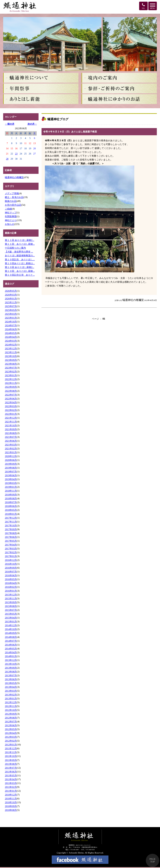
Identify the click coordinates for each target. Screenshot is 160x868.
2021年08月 (11, 433)
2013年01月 (11, 699)
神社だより (11, 220)
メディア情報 (12, 193)
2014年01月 (11, 656)
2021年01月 (11, 452)
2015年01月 (11, 622)
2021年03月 (11, 445)
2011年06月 (11, 772)
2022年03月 (11, 406)
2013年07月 (11, 675)
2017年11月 (11, 522)
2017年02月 (11, 552)
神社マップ (11, 213)
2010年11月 (11, 799)
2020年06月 (11, 460)
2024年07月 (11, 325)
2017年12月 (11, 518)
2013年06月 (11, 679)
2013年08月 (11, 672)
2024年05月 (11, 333)
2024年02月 (11, 345)
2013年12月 (11, 660)
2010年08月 (11, 810)
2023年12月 (11, 349)
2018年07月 (11, 502)
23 (16, 154)
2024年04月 (11, 337)
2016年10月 (11, 564)
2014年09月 (11, 633)
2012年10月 (11, 710)
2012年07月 (11, 722)
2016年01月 (11, 591)
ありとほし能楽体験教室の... (20, 255)
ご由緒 (8, 209)
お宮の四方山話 (13, 205)
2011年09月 (11, 760)
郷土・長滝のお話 (14, 197)
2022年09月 (11, 387)
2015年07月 (11, 610)
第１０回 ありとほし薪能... (20, 271)
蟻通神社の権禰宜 (14, 177)
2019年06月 (11, 475)
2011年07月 (11, 768)
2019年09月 (11, 464)
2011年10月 (11, 756)
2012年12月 (11, 702)
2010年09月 (11, 806)
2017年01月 (11, 556)
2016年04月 (11, 583)
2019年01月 (11, 487)
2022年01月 (11, 414)
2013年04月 (11, 687)
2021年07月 (11, 437)
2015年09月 (11, 602)
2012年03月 (11, 737)
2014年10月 (11, 629)
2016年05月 (11, 579)
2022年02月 (11, 410)
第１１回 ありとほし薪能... (20, 244)
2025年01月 (11, 318)
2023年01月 (11, 375)
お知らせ (10, 224)
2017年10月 (11, 526)
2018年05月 (11, 510)
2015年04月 (11, 618)
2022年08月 (11, 391)
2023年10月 (11, 356)
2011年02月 (11, 787)
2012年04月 (11, 733)
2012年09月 (11, 714)
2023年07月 (11, 368)
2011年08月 (11, 764)
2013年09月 (11, 668)
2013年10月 (11, 664)
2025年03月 (11, 314)
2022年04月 (11, 402)
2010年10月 (11, 802)
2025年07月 (11, 306)
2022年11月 (11, 383)
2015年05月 (11, 614)
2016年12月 (11, 560)
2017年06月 (11, 537)
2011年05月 (11, 775)
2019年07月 (11, 472)
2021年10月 (11, 425)
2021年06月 (11, 441)
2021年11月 (11, 422)
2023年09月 (11, 360)
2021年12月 (11, 418)
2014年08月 (11, 637)
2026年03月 (11, 295)
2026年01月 (11, 299)
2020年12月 (11, 456)
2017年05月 (11, 541)
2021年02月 (11, 449)
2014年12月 (11, 625)
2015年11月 (11, 598)
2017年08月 (11, 533)
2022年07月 (11, 395)
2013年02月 (11, 695)
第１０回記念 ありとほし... (20, 259)
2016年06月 (11, 575)
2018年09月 (11, 495)
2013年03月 (11, 691)
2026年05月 (11, 291)
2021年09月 (11, 429)
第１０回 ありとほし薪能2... (20, 267)
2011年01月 (11, 791)
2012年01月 (11, 745)
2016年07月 (11, 572)
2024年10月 (11, 322)
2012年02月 (11, 741)
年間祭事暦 (11, 216)
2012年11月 (11, 706)
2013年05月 (11, 683)
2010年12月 (11, 795)
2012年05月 (11, 729)
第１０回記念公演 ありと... (20, 275)
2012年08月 (11, 718)
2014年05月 (11, 649)
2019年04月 (11, 479)
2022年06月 (11, 399)
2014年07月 (11, 641)
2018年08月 (11, 498)
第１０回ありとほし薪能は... (20, 263)
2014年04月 (11, 652)
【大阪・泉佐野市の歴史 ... (19, 252)
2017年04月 (11, 545)
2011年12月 (11, 748)
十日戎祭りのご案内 (15, 248)
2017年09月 (11, 529)
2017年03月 (11, 549)
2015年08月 (11, 606)
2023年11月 (11, 352)
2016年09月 (11, 568)
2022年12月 (11, 379)
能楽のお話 (11, 201)
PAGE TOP (152, 860)
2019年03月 (11, 483)
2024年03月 (11, 341)
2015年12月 (11, 595)
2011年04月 (11, 779)
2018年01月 (11, 514)
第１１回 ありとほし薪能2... (20, 240)
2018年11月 (11, 491)
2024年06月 (11, 329)
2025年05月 (11, 310)
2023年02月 (11, 372)
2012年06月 (11, 725)
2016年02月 (11, 587)
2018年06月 (11, 506)
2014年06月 (11, 645)
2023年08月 (11, 364)
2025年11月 (11, 302)
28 (7, 159)
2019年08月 (11, 468)
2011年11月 (11, 752)
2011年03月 (11, 783)
